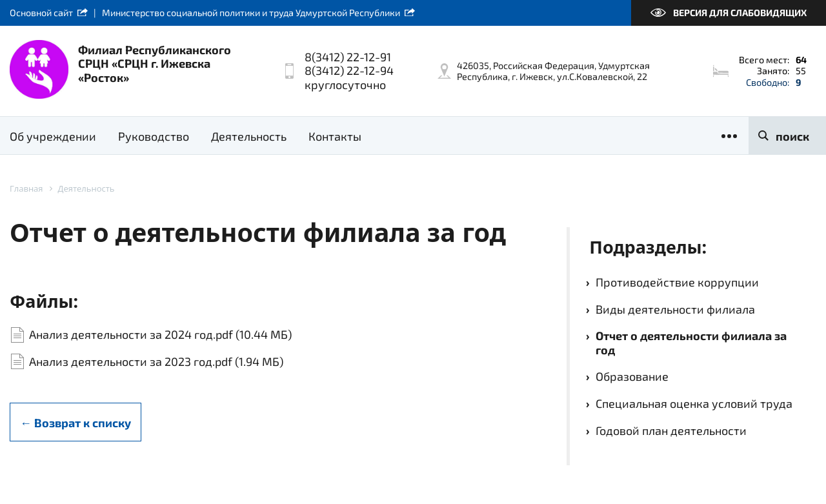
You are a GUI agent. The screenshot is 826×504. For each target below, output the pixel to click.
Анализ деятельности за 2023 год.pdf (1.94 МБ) (156, 361)
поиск (792, 136)
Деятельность (249, 136)
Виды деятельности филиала (675, 309)
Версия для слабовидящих (740, 13)
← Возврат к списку (76, 423)
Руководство (154, 136)
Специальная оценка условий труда (694, 403)
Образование (632, 376)
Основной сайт (41, 13)
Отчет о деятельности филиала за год (691, 343)
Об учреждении (53, 136)
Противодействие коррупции (677, 282)
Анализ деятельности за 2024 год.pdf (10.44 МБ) (160, 334)
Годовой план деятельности (671, 430)
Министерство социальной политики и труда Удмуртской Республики (251, 13)
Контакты (335, 136)
